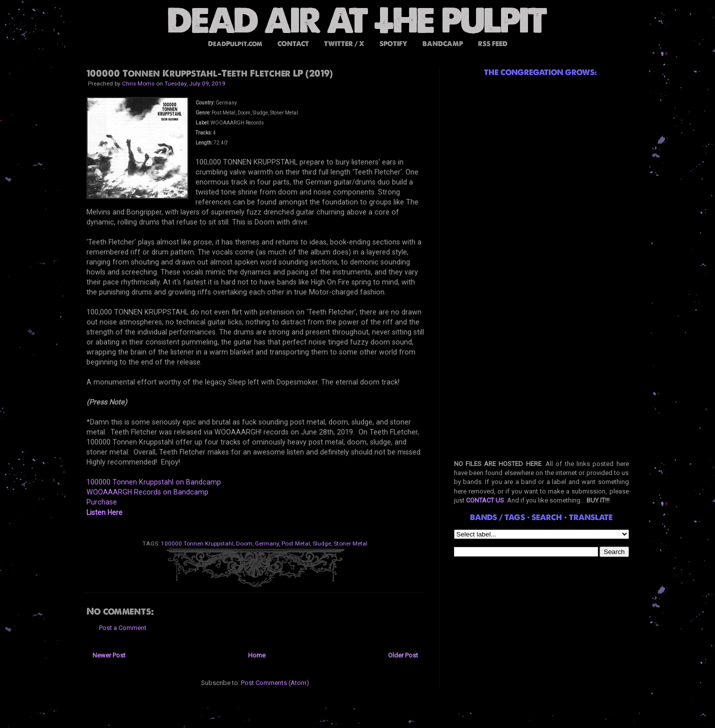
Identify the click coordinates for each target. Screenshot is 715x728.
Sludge (322, 543)
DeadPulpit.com (235, 44)
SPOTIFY (393, 44)
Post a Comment (123, 628)
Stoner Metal (350, 543)
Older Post (403, 655)
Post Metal (296, 543)
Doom (244, 543)
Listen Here (104, 512)
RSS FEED (493, 44)
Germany (267, 543)
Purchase (102, 502)
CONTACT (293, 44)
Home (257, 655)
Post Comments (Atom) (275, 683)
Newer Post (109, 655)
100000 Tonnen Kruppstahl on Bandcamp (154, 482)
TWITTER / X (344, 44)
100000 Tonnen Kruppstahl (197, 543)
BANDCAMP (443, 44)
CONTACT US (485, 500)
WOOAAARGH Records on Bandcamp (147, 492)
